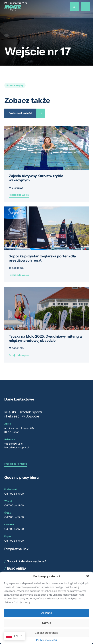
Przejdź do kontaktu (16, 464)
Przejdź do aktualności (20, 113)
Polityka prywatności (46, 640)
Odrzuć (46, 623)
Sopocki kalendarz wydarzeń (27, 561)
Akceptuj (47, 613)
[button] (88, 576)
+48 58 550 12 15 (14, 444)
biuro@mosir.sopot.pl (16, 447)
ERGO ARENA (17, 568)
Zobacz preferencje (46, 633)
